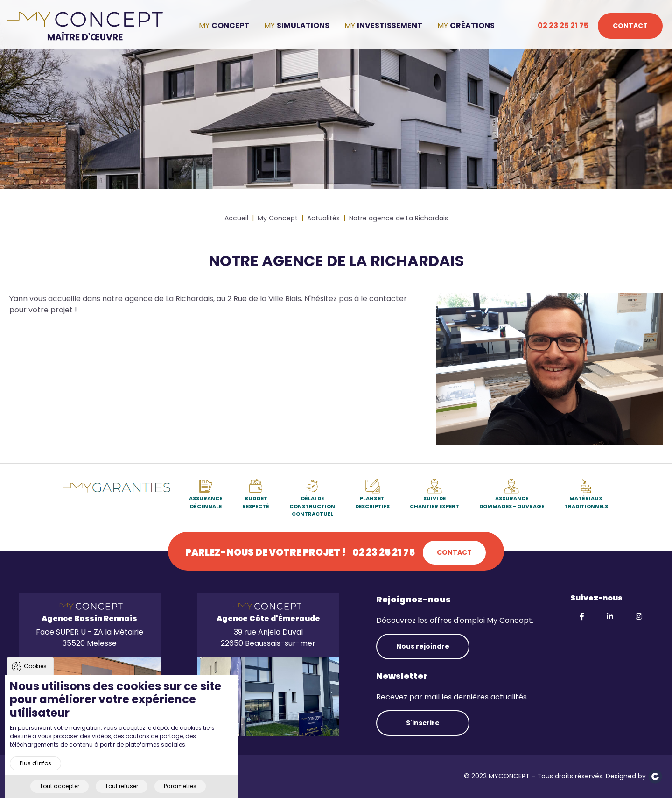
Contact (630, 26)
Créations (472, 25)
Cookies (35, 676)
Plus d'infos (35, 773)
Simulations (303, 25)
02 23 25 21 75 (563, 25)
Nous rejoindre (423, 646)
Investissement (390, 25)
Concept (230, 25)
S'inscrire (423, 723)
